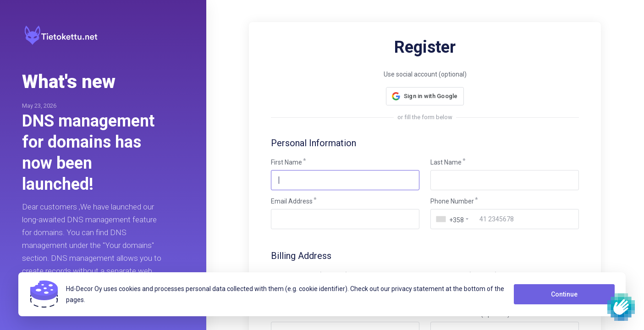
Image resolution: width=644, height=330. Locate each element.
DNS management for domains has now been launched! (88, 153)
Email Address (292, 201)
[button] (425, 96)
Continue (564, 294)
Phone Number (452, 201)
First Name (286, 162)
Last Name (446, 162)
